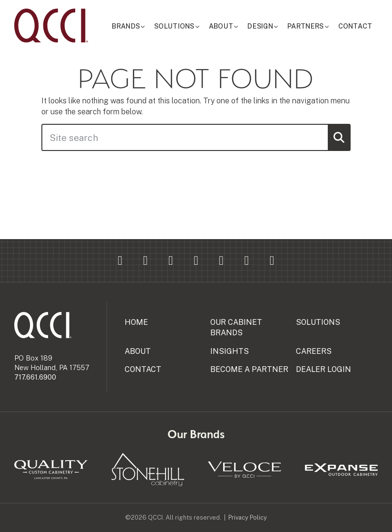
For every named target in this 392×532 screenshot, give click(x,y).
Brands (145, 26)
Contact (357, 26)
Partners (311, 26)
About (233, 26)
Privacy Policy (248, 517)
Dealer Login (323, 369)
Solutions (190, 26)
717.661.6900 (35, 377)
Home (136, 322)
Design (270, 26)
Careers (314, 351)
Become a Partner (249, 369)
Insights (230, 351)
